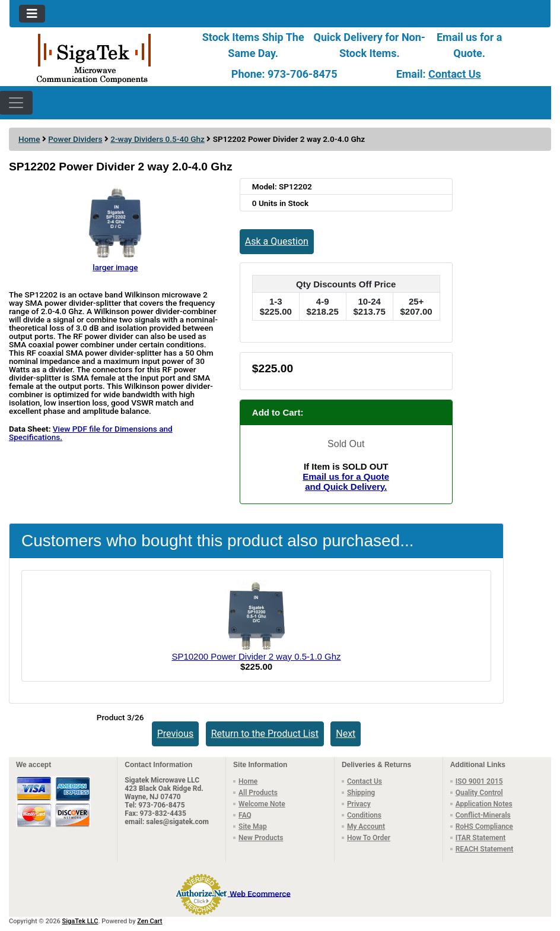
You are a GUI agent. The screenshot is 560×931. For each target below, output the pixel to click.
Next (346, 734)
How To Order (369, 838)
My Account (366, 826)
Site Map (253, 826)
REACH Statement (485, 849)
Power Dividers (75, 139)
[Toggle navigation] (32, 14)
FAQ (245, 815)
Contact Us (455, 74)
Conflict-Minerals (483, 815)
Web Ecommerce (260, 893)
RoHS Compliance (484, 826)
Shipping (361, 793)
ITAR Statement (481, 838)
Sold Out (346, 444)
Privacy (359, 804)
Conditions (364, 815)
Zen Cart (149, 921)
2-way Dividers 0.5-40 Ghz (157, 139)
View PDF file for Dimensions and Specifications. (91, 433)
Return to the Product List (265, 734)
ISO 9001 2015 (479, 781)
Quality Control (479, 793)
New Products (261, 838)
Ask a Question (277, 241)
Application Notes (484, 804)
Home (29, 139)
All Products (258, 793)
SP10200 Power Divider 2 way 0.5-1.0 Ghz (256, 656)
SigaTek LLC (80, 921)
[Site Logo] (100, 58)
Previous (176, 734)
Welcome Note (262, 804)
